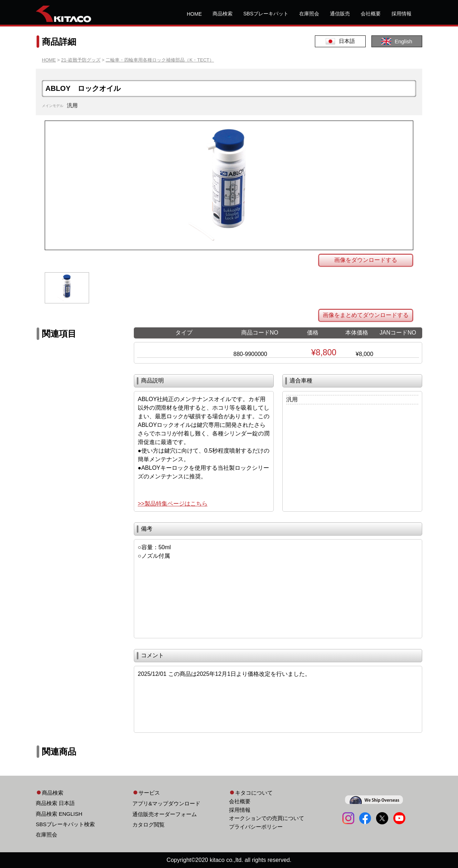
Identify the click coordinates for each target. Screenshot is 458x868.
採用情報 (401, 14)
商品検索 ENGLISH (59, 814)
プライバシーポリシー (256, 827)
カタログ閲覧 (148, 825)
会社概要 (371, 14)
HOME (194, 14)
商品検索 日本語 (55, 803)
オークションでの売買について (267, 818)
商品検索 (223, 14)
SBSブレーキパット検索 (65, 824)
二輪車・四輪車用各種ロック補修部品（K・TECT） (160, 60)
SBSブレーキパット (266, 14)
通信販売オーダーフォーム (165, 814)
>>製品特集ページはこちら (173, 504)
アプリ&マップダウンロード (166, 803)
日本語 (340, 41)
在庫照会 (309, 14)
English (397, 41)
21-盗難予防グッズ (81, 60)
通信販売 (340, 14)
